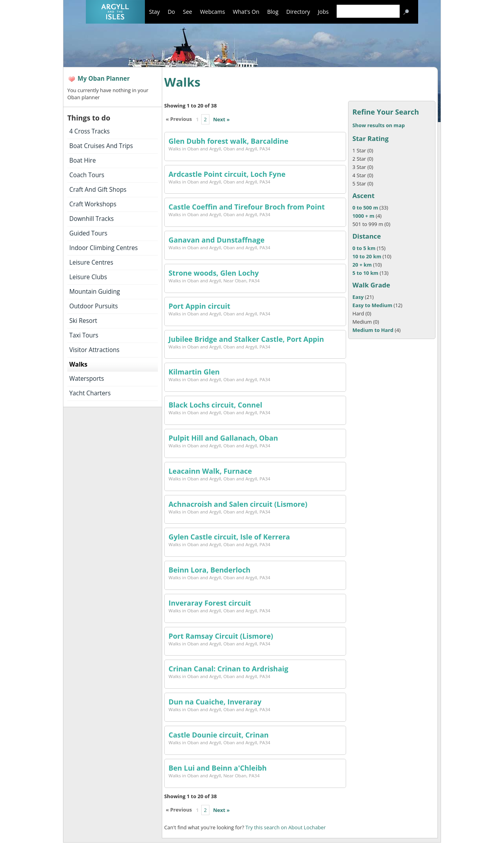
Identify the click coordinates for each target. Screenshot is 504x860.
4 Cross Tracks (90, 131)
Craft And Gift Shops (98, 190)
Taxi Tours (84, 335)
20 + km (363, 265)
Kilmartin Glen (194, 372)
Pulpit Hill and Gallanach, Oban (223, 438)
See (187, 12)
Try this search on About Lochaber (285, 827)
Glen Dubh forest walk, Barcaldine (228, 141)
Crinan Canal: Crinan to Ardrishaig (228, 669)
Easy (358, 297)
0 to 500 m (365, 208)
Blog (273, 12)
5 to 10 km (365, 273)
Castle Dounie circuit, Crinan (219, 735)
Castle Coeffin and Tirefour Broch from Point (247, 207)
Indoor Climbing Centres (104, 248)
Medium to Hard (373, 330)
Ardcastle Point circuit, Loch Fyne (227, 174)
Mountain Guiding (95, 292)
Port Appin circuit (199, 306)
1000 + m (363, 216)
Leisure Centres (91, 262)
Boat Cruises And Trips (101, 146)
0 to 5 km (364, 248)
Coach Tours (87, 175)
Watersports (87, 379)
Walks (78, 364)
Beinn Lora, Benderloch (209, 570)
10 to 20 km (367, 256)
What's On (246, 12)
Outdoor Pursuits (94, 306)
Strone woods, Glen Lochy (214, 273)
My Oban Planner (104, 79)
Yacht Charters (90, 393)
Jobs (323, 12)
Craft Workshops (93, 204)
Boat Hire (82, 160)
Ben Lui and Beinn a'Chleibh (218, 768)
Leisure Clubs (88, 277)
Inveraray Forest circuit (210, 603)
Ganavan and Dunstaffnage (217, 240)
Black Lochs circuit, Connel (215, 405)
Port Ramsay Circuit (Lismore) (221, 636)
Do (171, 12)
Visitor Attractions (94, 350)
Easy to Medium (372, 305)
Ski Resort (83, 321)
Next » (221, 119)
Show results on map (379, 125)
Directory (298, 12)
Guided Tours (88, 233)
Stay (154, 12)
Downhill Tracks (92, 219)
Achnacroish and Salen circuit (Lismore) (238, 504)
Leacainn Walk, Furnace (210, 471)
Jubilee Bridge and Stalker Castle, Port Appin (246, 339)
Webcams (212, 12)
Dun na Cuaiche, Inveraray (215, 702)
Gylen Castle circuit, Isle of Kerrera (229, 537)
